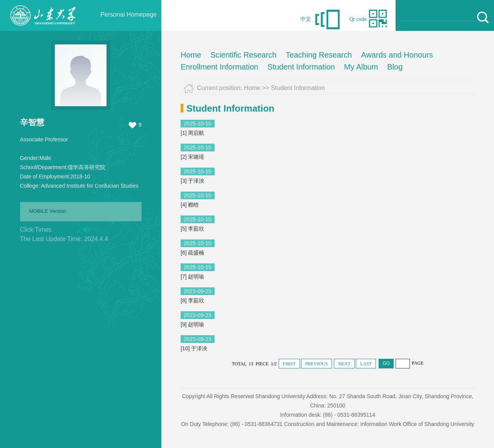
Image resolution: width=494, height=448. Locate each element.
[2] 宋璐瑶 (192, 157)
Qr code (358, 19)
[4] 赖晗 (190, 205)
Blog (395, 67)
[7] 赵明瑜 (192, 277)
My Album (361, 67)
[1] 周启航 (192, 133)
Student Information (301, 67)
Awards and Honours (397, 55)
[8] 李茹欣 (192, 300)
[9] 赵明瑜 (192, 324)
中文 (306, 19)
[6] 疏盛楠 (192, 253)
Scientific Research (243, 55)
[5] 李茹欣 (192, 229)
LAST (366, 364)
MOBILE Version (48, 211)
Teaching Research (319, 55)
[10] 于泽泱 (194, 348)
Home (191, 55)
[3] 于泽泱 (192, 181)
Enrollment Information (219, 67)
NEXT (344, 364)
